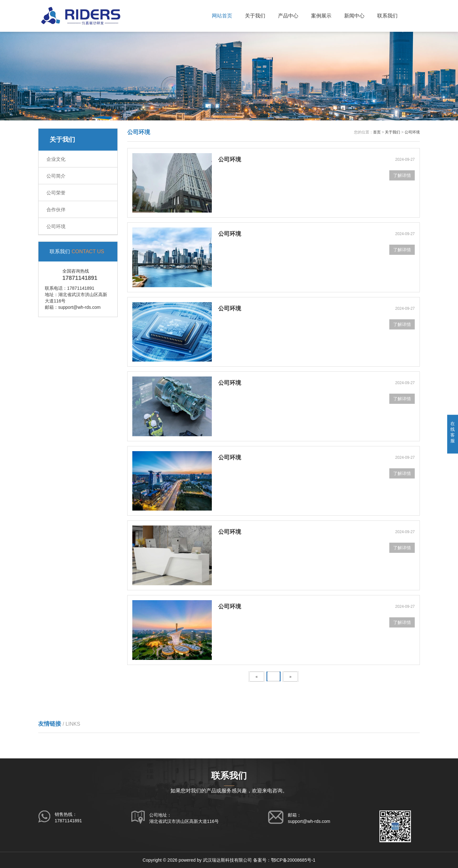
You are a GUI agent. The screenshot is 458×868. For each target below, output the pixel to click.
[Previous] (257, 677)
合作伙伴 (56, 210)
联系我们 (387, 16)
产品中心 (288, 16)
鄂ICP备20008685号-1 (293, 860)
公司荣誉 (56, 193)
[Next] (291, 677)
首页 (377, 132)
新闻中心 (354, 16)
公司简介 (56, 176)
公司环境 (56, 226)
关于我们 (255, 16)
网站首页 (222, 16)
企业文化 (56, 159)
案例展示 (321, 16)
